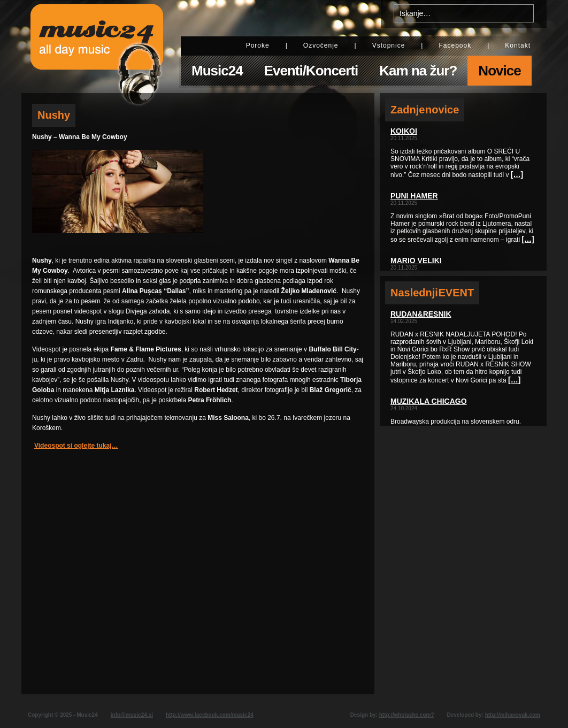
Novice (499, 71)
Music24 (217, 71)
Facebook (455, 45)
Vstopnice (389, 45)
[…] (517, 174)
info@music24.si (132, 715)
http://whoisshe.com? (407, 715)
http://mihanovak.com (513, 715)
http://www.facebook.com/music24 (210, 715)
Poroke (258, 45)
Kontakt (518, 45)
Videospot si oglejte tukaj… (76, 446)
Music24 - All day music (97, 47)
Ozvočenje (321, 45)
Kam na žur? (418, 71)
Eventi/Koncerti (311, 71)
